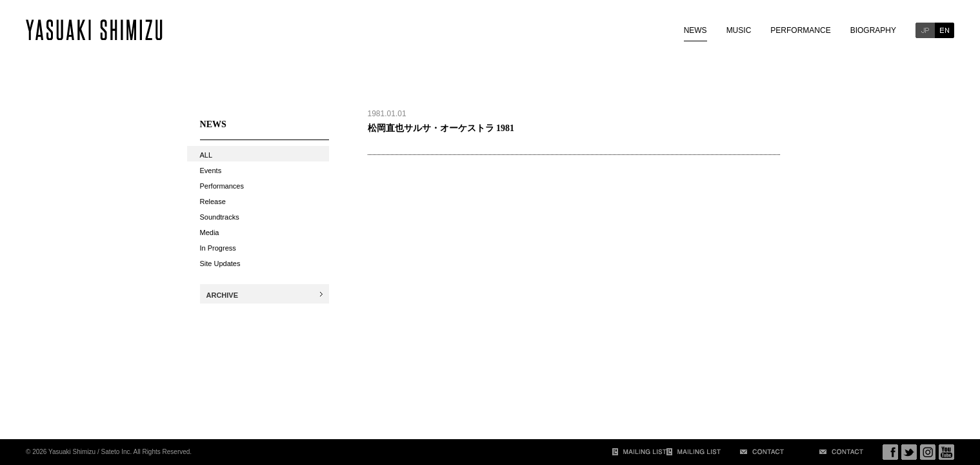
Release (213, 201)
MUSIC (739, 30)
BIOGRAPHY (873, 30)
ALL (206, 155)
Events (211, 170)
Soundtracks (220, 217)
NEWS (695, 30)
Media (210, 232)
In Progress (218, 248)
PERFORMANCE (800, 30)
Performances (222, 186)
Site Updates (220, 263)
